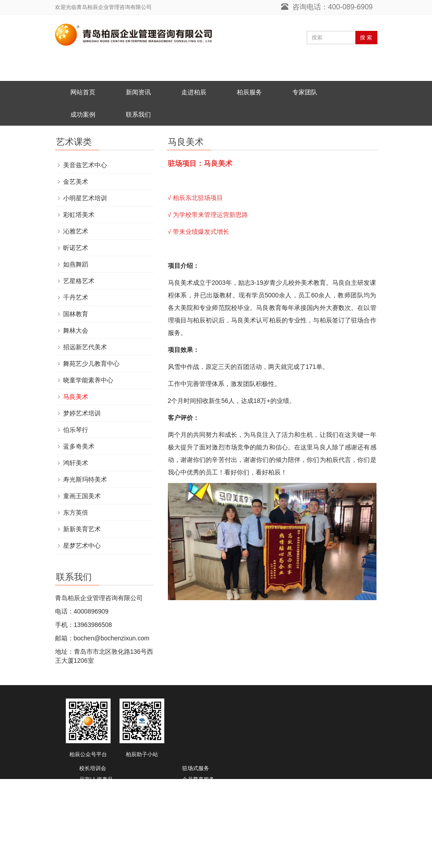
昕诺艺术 (76, 248)
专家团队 (305, 92)
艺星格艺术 (79, 281)
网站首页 (83, 92)
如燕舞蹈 (76, 264)
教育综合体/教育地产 (104, 805)
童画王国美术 (82, 496)
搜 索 (366, 38)
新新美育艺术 (82, 529)
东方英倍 (76, 512)
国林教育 (76, 314)
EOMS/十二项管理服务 (210, 792)
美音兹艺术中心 (85, 165)
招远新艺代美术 (85, 347)
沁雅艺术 (76, 231)
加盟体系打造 (95, 792)
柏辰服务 (249, 92)
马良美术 (76, 397)
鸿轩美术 (76, 463)
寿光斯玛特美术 (85, 479)
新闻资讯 (138, 92)
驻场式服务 (196, 768)
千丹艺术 (76, 297)
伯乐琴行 (76, 430)
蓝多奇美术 (79, 446)
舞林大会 (76, 330)
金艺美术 (76, 182)
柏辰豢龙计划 (198, 805)
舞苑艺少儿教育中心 (91, 364)
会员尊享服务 (198, 779)
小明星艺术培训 (85, 198)
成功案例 (83, 114)
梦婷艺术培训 (82, 413)
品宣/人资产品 (96, 779)
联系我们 (138, 114)
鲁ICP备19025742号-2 (88, 862)
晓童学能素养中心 (88, 380)
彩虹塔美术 (79, 215)
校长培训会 (93, 768)
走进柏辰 (194, 92)
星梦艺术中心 (82, 546)
